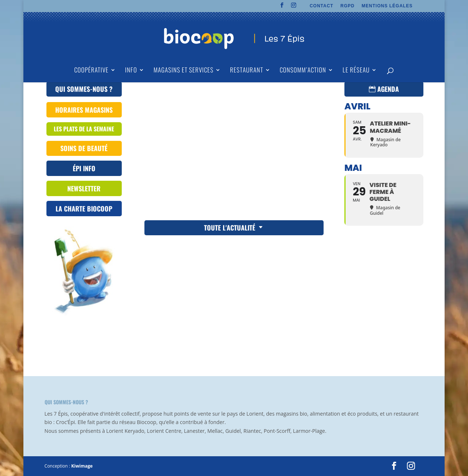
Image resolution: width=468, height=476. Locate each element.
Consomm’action (303, 71)
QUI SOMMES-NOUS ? (84, 89)
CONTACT (322, 6)
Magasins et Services (184, 71)
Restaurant (247, 71)
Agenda (388, 89)
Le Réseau (356, 71)
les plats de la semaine (84, 129)
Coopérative (91, 71)
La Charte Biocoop (84, 209)
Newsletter (84, 188)
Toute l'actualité (230, 228)
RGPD (348, 6)
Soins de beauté (84, 148)
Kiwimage (82, 466)
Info (131, 71)
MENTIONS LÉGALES (387, 6)
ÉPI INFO (84, 168)
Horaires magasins (84, 110)
